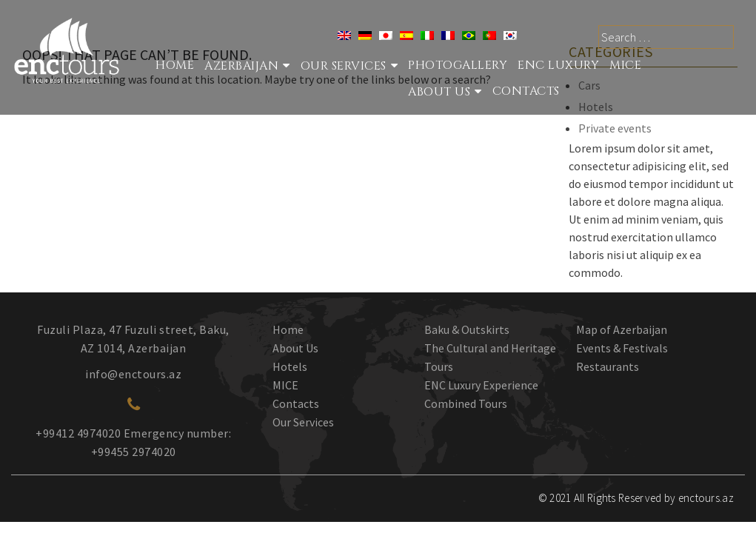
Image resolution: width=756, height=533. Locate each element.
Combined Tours (466, 403)
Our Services (303, 422)
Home (175, 65)
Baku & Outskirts (467, 329)
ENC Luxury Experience (481, 385)
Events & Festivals (622, 348)
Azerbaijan (241, 66)
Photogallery (458, 65)
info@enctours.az (133, 374)
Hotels (290, 366)
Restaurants (608, 366)
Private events (615, 128)
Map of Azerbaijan (622, 329)
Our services (344, 66)
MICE (625, 65)
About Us (439, 92)
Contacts (526, 91)
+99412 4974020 (78, 433)
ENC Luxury (558, 65)
